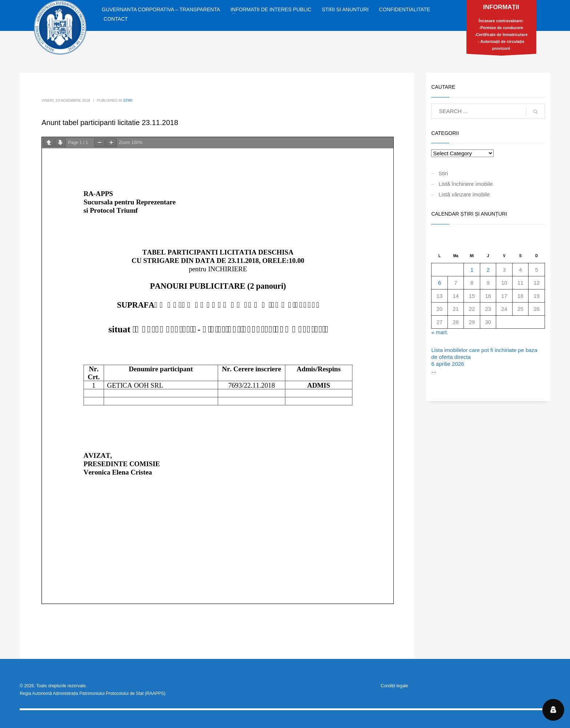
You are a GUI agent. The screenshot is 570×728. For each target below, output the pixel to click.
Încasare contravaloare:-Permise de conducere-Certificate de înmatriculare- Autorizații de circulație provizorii (501, 29)
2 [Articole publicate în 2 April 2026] (488, 270)
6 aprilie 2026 (447, 364)
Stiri (128, 101)
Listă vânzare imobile (464, 194)
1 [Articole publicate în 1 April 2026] (472, 270)
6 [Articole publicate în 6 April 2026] (439, 283)
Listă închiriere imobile (465, 184)
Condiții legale (394, 686)
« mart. (440, 332)
